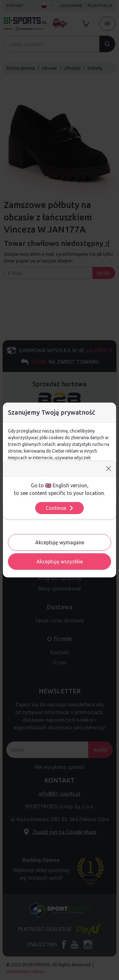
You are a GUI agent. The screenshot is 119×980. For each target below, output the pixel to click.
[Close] (109, 469)
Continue (60, 508)
